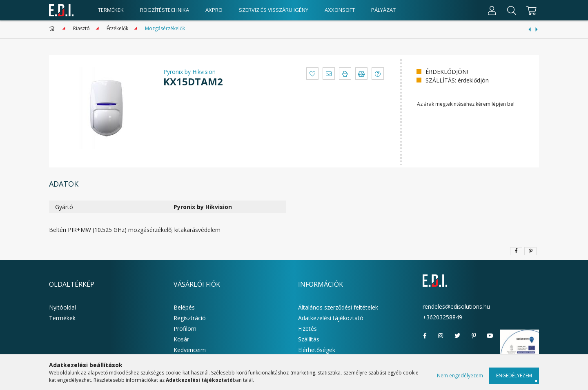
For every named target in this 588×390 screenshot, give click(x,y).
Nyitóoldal (62, 307)
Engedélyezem (514, 376)
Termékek (62, 318)
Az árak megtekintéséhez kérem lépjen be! (466, 104)
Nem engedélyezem (460, 376)
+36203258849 (442, 317)
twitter (457, 336)
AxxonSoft (340, 10)
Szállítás (309, 339)
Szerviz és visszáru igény (274, 10)
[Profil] (492, 10)
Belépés (184, 307)
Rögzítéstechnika (165, 10)
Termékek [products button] (111, 10)
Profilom (185, 329)
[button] (312, 74)
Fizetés (307, 329)
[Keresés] (512, 10)
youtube (490, 336)
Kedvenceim (190, 350)
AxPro (214, 10)
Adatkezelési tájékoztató (331, 318)
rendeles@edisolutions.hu (456, 306)
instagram (441, 336)
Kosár (181, 339)
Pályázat (383, 10)
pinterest (474, 336)
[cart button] (530, 10)
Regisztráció (190, 318)
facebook (425, 336)
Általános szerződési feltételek (338, 307)
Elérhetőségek (317, 350)
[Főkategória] (53, 28)
